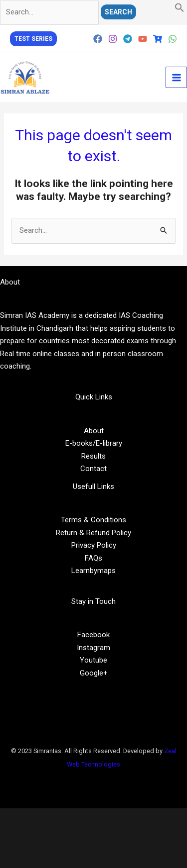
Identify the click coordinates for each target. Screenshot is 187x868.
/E (96, 443)
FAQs (93, 558)
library (112, 443)
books (83, 443)
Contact (93, 469)
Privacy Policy (94, 545)
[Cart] (158, 39)
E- (69, 443)
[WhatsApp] (173, 39)
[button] (180, 10)
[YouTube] (143, 39)
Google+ (94, 673)
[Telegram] (128, 39)
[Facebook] (98, 39)
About (94, 431)
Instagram (93, 648)
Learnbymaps (93, 571)
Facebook (93, 635)
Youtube (93, 660)
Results (93, 456)
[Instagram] (113, 39)
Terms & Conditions (93, 520)
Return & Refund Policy (93, 533)
